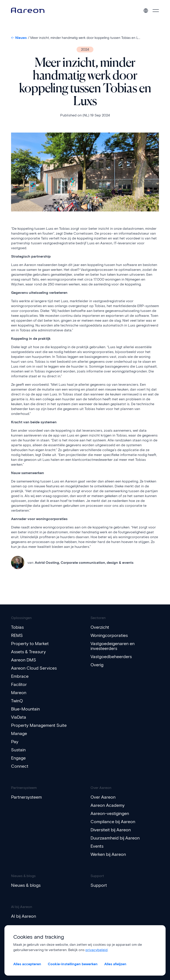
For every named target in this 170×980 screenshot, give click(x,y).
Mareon (19, 693)
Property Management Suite (39, 725)
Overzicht (100, 627)
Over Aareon (103, 797)
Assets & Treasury (29, 652)
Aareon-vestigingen (110, 813)
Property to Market (30, 644)
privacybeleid (97, 950)
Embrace (20, 676)
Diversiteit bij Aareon (111, 830)
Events (97, 846)
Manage (19, 733)
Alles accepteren (27, 964)
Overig (97, 665)
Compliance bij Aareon (113, 822)
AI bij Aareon (24, 916)
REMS (17, 635)
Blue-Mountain (26, 709)
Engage (19, 758)
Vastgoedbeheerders (112, 657)
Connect (20, 766)
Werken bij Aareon (109, 854)
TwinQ (17, 701)
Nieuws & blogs (26, 885)
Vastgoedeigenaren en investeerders (113, 646)
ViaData (19, 717)
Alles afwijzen (115, 964)
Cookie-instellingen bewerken (73, 964)
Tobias (17, 627)
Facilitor (19, 684)
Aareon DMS (24, 660)
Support (99, 885)
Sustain (18, 750)
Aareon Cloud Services (34, 668)
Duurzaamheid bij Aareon (116, 838)
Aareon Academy (108, 805)
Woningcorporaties (109, 635)
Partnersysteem (27, 797)
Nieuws (19, 38)
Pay (15, 742)
